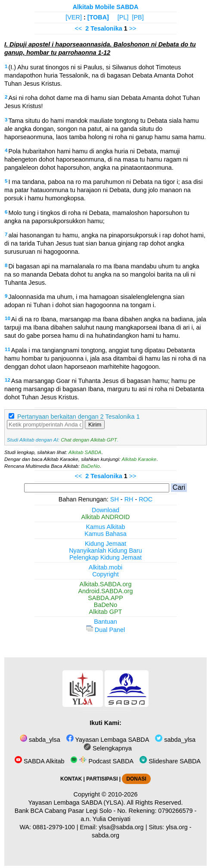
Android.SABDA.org (105, 591)
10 (8, 318)
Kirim (95, 425)
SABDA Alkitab (39, 761)
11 (8, 349)
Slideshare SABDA (170, 761)
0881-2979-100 (54, 827)
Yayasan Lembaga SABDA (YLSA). (77, 803)
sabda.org (105, 835)
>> (133, 28)
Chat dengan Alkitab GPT (89, 440)
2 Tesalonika (104, 28)
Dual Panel (105, 630)
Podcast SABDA (102, 761)
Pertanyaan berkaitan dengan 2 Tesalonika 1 (79, 417)
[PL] (123, 17)
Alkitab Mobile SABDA (106, 7)
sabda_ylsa (40, 740)
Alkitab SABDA (85, 452)
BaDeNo (90, 466)
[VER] (74, 17)
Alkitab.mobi (105, 567)
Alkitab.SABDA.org (106, 584)
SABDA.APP (105, 598)
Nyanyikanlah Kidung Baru (105, 551)
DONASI (136, 779)
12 (8, 380)
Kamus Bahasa (105, 534)
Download (105, 510)
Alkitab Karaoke (139, 459)
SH (115, 499)
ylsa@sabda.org (121, 827)
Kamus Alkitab (105, 527)
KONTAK (71, 779)
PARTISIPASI (102, 779)
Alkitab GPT (106, 612)
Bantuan (105, 622)
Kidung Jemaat (105, 544)
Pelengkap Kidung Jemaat (105, 557)
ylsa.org (177, 827)
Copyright (105, 574)
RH (129, 499)
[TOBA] (98, 17)
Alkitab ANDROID (106, 517)
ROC (146, 499)
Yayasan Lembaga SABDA (108, 740)
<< (79, 28)
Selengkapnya (108, 748)
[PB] (138, 17)
